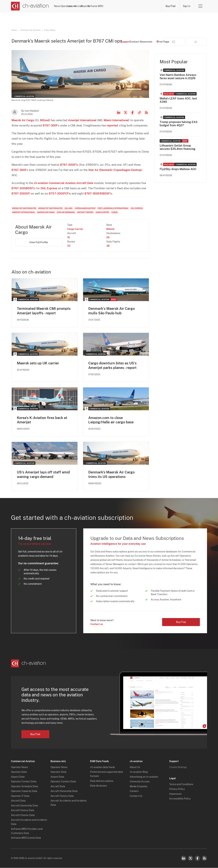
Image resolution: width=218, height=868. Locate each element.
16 (69, 237)
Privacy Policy (177, 789)
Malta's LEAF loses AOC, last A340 (178, 100)
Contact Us (136, 796)
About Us (135, 767)
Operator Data (19, 772)
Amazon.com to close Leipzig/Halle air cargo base (111, 420)
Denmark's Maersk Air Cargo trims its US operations (111, 475)
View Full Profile (39, 242)
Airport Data (18, 777)
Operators (83, 6)
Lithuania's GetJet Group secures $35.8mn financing (178, 147)
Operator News (19, 767)
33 (69, 246)
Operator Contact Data (24, 782)
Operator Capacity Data (24, 791)
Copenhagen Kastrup (128, 170)
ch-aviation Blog (139, 772)
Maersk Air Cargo (23, 120)
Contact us (97, 624)
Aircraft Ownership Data (24, 806)
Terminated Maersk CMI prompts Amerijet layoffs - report (44, 311)
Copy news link (139, 113)
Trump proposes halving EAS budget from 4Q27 (179, 124)
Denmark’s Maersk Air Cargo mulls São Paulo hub (112, 311)
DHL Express (49, 188)
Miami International (116, 120)
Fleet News (50, 30)
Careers (134, 791)
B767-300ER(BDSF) (98, 194)
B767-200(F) (69, 165)
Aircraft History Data (23, 810)
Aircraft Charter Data (23, 815)
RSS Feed (146, 113)
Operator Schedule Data (24, 787)
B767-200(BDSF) (23, 188)
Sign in (186, 6)
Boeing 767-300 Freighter (50, 208)
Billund (45, 120)
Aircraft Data (18, 801)
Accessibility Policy (180, 799)
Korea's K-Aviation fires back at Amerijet (42, 420)
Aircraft (115, 6)
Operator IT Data (20, 796)
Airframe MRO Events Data (26, 838)
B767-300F (50, 126)
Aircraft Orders (85, 212)
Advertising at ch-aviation (144, 777)
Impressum (175, 794)
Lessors (100, 6)
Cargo (114, 212)
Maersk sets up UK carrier (38, 363)
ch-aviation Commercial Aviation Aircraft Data (63, 183)
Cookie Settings (178, 767)
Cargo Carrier (75, 229)
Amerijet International (82, 120)
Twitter (190, 858)
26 (108, 237)
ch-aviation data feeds (102, 767)
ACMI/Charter (102, 212)
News (67, 6)
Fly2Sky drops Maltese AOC (178, 169)
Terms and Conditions (181, 784)
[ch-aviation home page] (30, 6)
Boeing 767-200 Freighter (24, 208)
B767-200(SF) (21, 194)
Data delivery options (102, 781)
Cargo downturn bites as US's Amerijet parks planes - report (112, 365)
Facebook (133, 113)
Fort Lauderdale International (113, 208)
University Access (140, 782)
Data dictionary (98, 786)
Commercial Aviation (31, 30)
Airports (131, 6)
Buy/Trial (170, 6)
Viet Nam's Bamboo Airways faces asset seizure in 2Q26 (178, 77)
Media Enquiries (139, 787)
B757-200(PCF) (59, 194)
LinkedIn (119, 113)
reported (112, 126)
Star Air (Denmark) (100, 170)
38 (108, 246)
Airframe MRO (150, 6)
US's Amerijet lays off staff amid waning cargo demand (43, 475)
